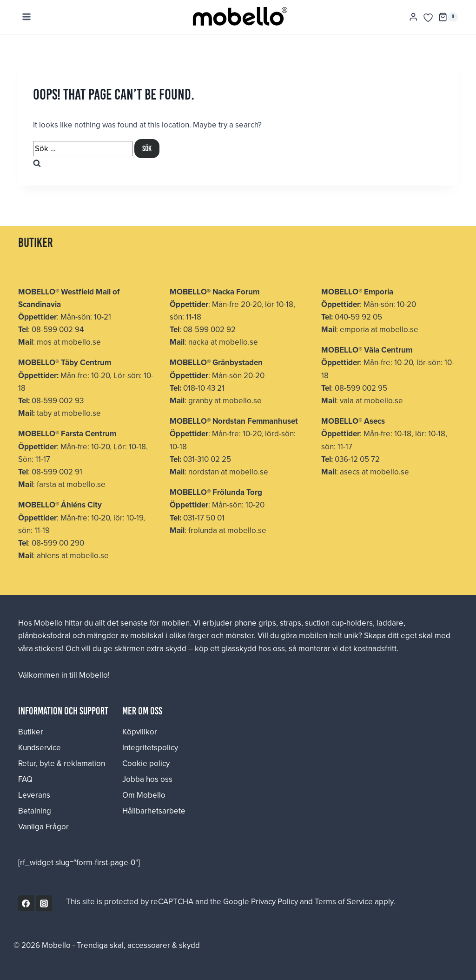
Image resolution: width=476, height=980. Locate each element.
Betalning (35, 811)
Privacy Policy (274, 901)
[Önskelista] (428, 18)
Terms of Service (344, 901)
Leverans (34, 795)
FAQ (25, 779)
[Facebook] (26, 903)
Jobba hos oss (147, 779)
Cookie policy (146, 763)
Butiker (31, 732)
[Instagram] (44, 903)
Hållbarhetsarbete (154, 811)
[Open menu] (27, 17)
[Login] (413, 17)
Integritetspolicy (150, 747)
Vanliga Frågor (43, 827)
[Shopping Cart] (448, 17)
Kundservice (40, 747)
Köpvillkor (140, 732)
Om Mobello (144, 795)
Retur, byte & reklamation (62, 763)
